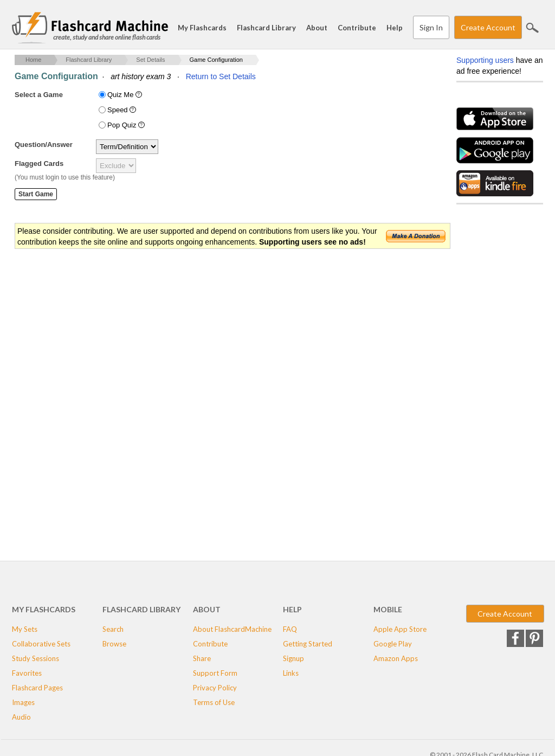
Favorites (27, 673)
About (317, 28)
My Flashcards (202, 28)
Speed (123, 110)
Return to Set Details (221, 76)
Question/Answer (44, 145)
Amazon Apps (396, 658)
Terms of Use (214, 702)
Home (33, 60)
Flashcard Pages (37, 688)
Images (23, 702)
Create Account (488, 27)
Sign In (431, 27)
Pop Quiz (127, 125)
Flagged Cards (39, 164)
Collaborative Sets (41, 644)
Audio (21, 717)
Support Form (215, 673)
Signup (293, 658)
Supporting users (485, 60)
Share (202, 658)
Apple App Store (400, 629)
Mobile (388, 609)
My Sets (25, 629)
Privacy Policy (215, 688)
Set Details (150, 60)
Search (532, 28)
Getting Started (308, 644)
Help (395, 28)
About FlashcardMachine (232, 629)
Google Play (393, 644)
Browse (114, 644)
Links (291, 673)
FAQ (290, 629)
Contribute (357, 28)
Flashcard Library (266, 28)
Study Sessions (36, 658)
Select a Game (39, 95)
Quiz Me (126, 95)
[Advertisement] (212, 337)
